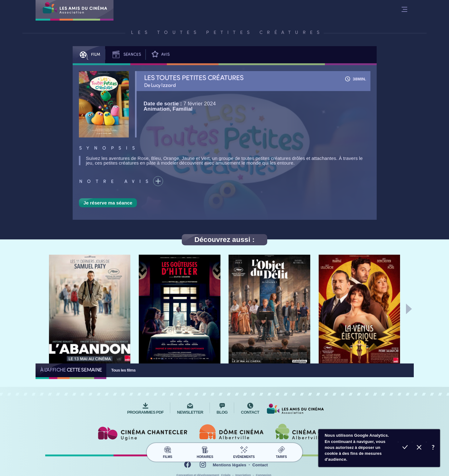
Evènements (244, 451)
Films (168, 451)
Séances (125, 55)
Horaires (205, 451)
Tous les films (123, 370)
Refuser (419, 448)
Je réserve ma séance (108, 203)
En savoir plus (433, 448)
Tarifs (281, 451)
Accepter (405, 448)
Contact (260, 465)
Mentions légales (229, 465)
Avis (160, 55)
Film (89, 55)
